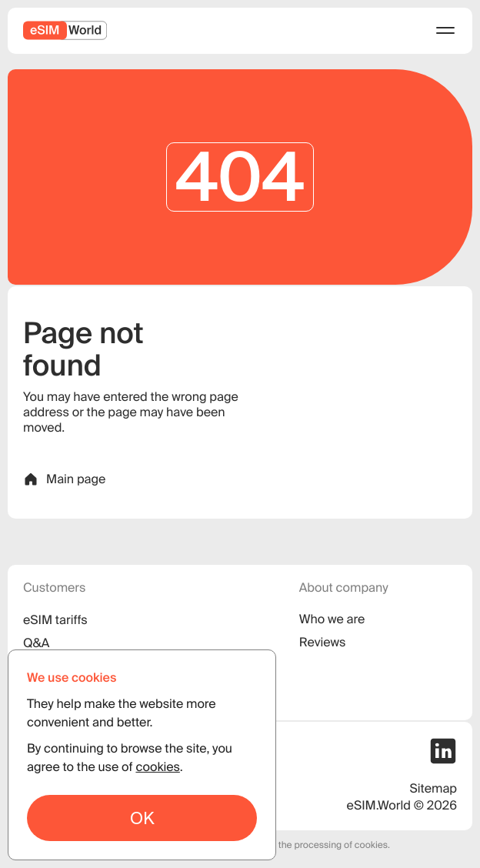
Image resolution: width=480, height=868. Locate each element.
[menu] (445, 31)
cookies (157, 767)
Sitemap (433, 789)
